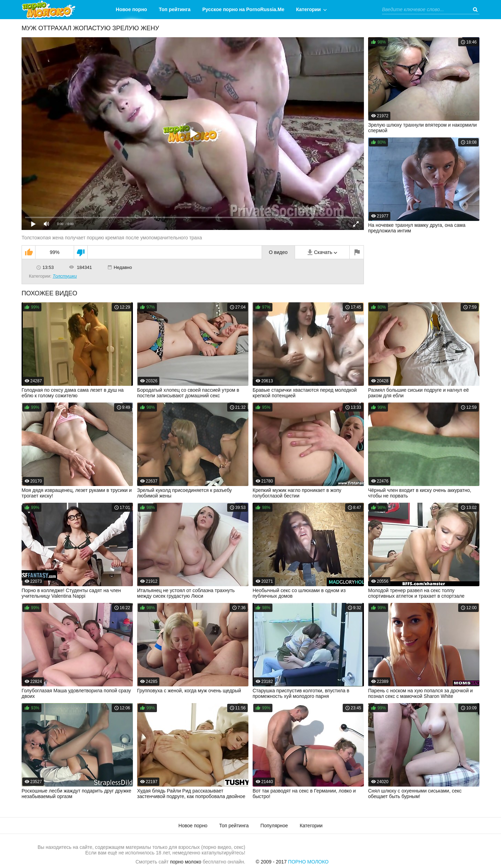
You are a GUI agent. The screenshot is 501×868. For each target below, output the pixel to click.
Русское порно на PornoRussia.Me (244, 9)
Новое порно (132, 9)
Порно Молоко (308, 862)
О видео (278, 252)
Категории (308, 9)
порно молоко (186, 862)
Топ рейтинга (175, 9)
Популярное (274, 826)
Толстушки (65, 276)
